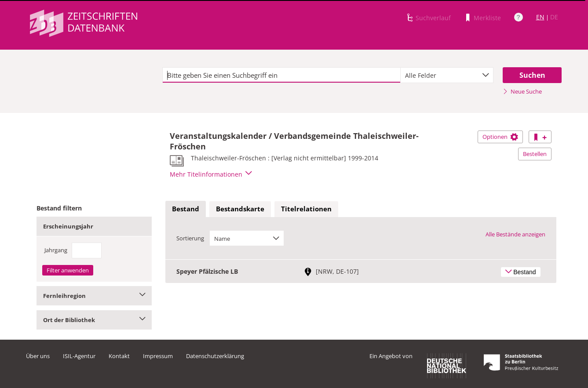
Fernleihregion (94, 296)
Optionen (500, 137)
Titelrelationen (306, 209)
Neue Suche (522, 91)
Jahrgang (56, 250)
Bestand (186, 209)
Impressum (158, 356)
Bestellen (535, 154)
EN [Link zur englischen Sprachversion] (540, 17)
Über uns (38, 356)
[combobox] (447, 75)
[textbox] (282, 75)
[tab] (186, 209)
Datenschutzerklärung (215, 356)
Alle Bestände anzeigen (515, 234)
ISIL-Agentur (79, 356)
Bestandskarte (240, 209)
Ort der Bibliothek (94, 320)
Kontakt (119, 356)
